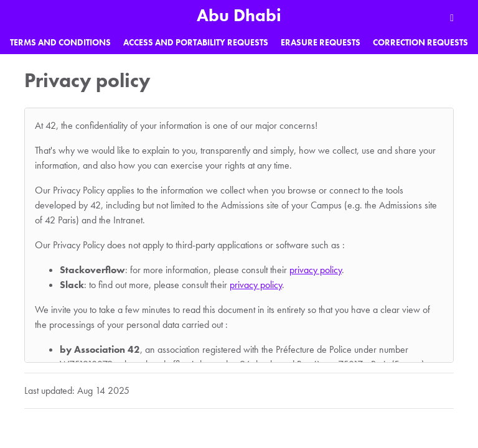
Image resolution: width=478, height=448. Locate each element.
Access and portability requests (196, 42)
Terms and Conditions (60, 42)
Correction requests (420, 42)
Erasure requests (321, 42)
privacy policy (316, 270)
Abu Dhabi (239, 15)
